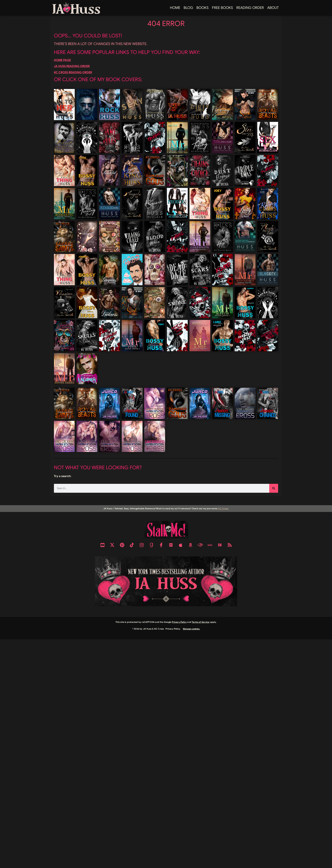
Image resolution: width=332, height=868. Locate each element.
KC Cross (223, 508)
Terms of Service (201, 622)
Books (202, 8)
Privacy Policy (179, 622)
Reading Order (250, 8)
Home (175, 8)
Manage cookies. (191, 629)
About (273, 8)
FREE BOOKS (222, 8)
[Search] (274, 488)
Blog (188, 8)
